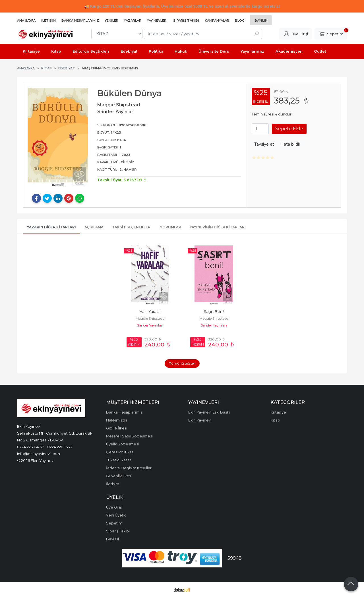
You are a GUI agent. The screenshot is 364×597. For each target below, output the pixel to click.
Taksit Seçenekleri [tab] (132, 227)
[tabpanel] (58, 138)
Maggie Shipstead (150, 318)
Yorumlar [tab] (171, 227)
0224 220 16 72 (60, 447)
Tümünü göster (182, 363)
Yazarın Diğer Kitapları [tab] (51, 227)
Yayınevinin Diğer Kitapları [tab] (218, 227)
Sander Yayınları (150, 325)
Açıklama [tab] (94, 227)
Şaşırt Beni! (214, 312)
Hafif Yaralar (150, 312)
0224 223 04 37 (30, 447)
